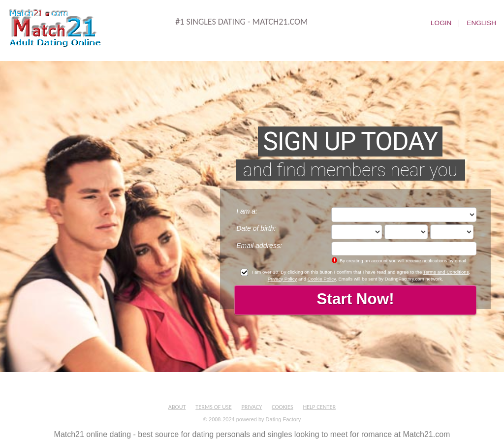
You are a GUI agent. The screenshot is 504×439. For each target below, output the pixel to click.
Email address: (259, 246)
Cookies (283, 407)
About (177, 407)
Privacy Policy (283, 279)
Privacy (252, 407)
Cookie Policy (322, 279)
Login (441, 23)
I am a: (247, 211)
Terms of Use (213, 407)
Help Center (319, 407)
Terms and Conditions (446, 272)
